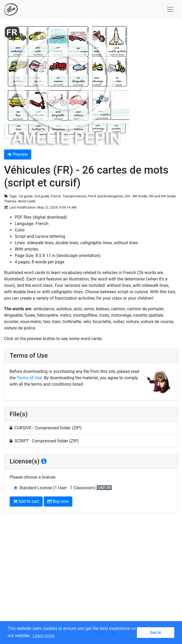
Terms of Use (29, 378)
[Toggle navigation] (170, 9)
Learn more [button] (44, 636)
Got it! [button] (156, 633)
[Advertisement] (91, 572)
